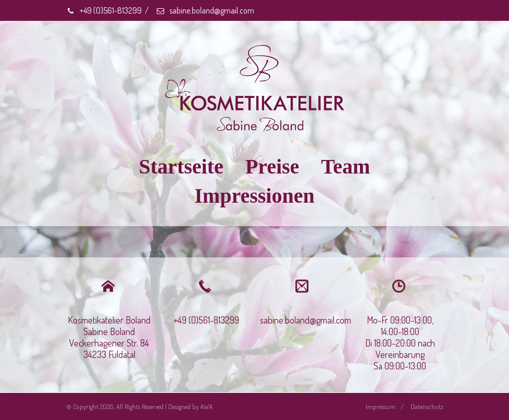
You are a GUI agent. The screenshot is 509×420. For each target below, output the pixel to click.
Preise (272, 166)
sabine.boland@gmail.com (205, 10)
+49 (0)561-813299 (104, 10)
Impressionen (254, 196)
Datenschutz (427, 406)
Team (345, 166)
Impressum (381, 406)
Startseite (181, 166)
